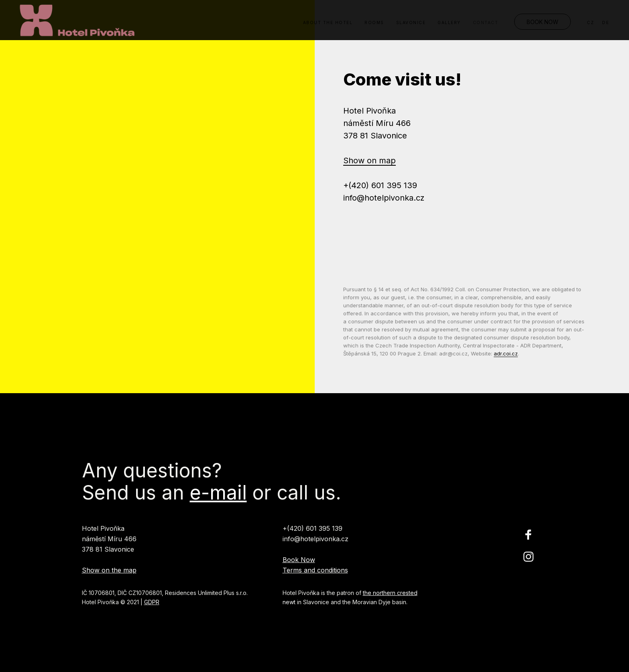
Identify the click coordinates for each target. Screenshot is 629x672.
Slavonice (411, 22)
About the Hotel (328, 22)
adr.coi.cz (506, 353)
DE (606, 22)
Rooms (374, 22)
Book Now (542, 22)
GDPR (152, 602)
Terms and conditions (315, 570)
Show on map (369, 160)
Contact (486, 22)
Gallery (449, 22)
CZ (590, 22)
